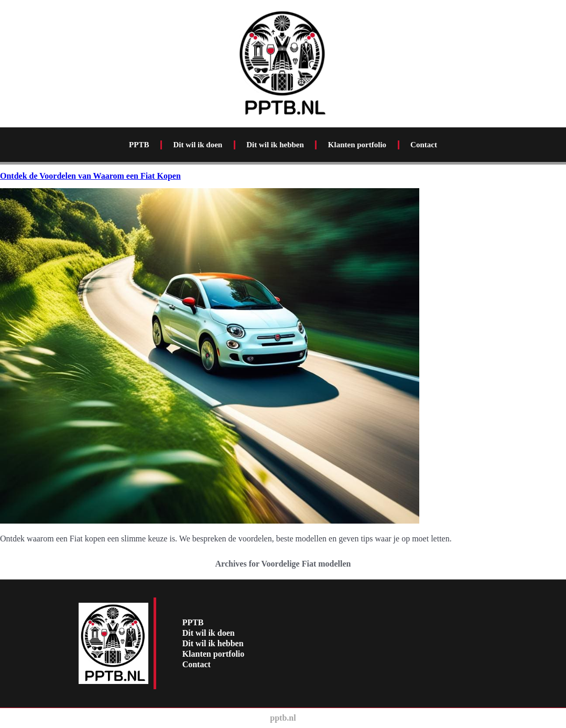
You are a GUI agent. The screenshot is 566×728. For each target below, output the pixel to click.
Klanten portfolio (357, 145)
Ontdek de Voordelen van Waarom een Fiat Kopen (90, 176)
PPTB (139, 145)
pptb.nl (283, 718)
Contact (424, 145)
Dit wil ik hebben (275, 145)
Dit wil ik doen (198, 145)
